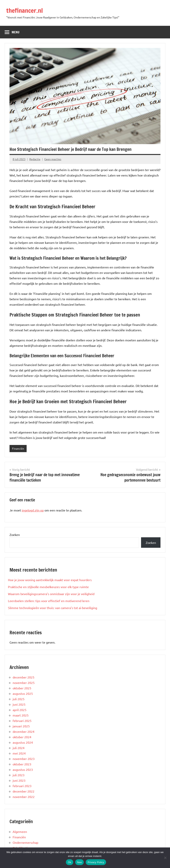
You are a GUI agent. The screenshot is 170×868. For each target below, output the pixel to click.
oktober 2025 (22, 688)
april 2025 (20, 710)
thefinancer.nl (24, 10)
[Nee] (165, 858)
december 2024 (24, 731)
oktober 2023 (22, 764)
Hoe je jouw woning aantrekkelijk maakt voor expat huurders (50, 580)
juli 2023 (19, 775)
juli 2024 (19, 748)
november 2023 (24, 759)
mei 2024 (19, 753)
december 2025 (24, 677)
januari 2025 (21, 726)
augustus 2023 (23, 769)
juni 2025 (19, 704)
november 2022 (24, 797)
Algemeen (20, 832)
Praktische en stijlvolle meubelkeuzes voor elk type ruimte (48, 587)
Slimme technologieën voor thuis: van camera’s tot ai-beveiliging (53, 608)
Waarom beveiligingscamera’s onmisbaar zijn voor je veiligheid (51, 594)
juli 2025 (19, 699)
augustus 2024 (23, 742)
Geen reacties (53, 159)
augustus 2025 (23, 693)
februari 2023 (22, 786)
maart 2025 (21, 715)
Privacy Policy (96, 862)
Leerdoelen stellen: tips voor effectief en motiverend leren (49, 601)
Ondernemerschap (25, 842)
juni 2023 (19, 780)
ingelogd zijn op (33, 510)
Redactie (35, 159)
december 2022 (24, 791)
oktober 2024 (22, 737)
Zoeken (15, 535)
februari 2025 (22, 721)
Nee (80, 862)
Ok (69, 862)
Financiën (18, 448)
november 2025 (24, 683)
